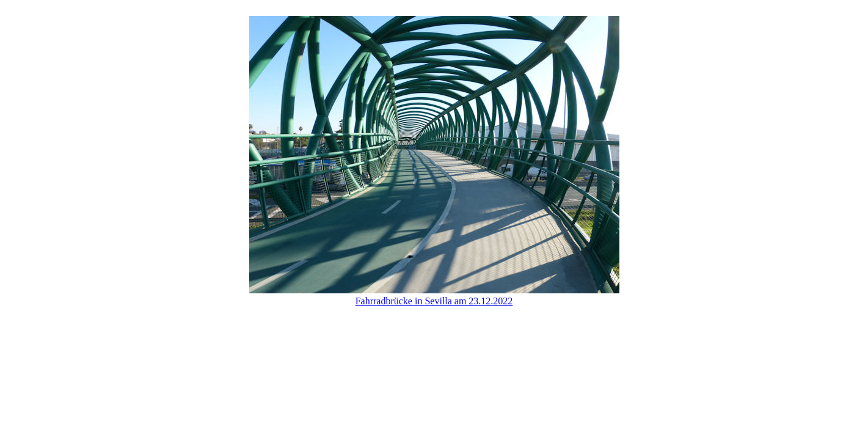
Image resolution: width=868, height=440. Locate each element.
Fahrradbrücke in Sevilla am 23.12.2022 (434, 301)
